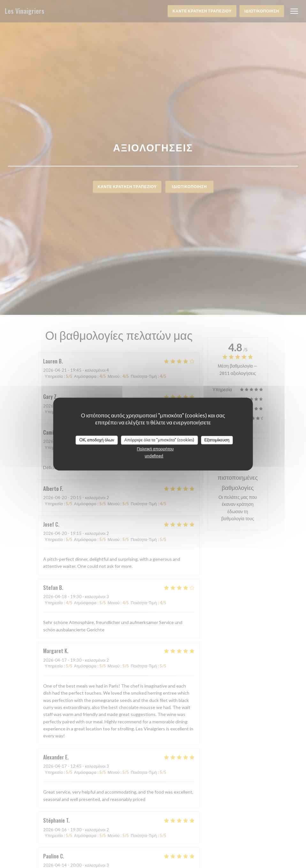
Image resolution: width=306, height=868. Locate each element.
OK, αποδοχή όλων (97, 440)
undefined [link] (154, 456)
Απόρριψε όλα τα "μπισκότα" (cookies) (159, 440)
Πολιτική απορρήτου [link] (155, 449)
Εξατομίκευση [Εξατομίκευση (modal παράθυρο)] (217, 440)
